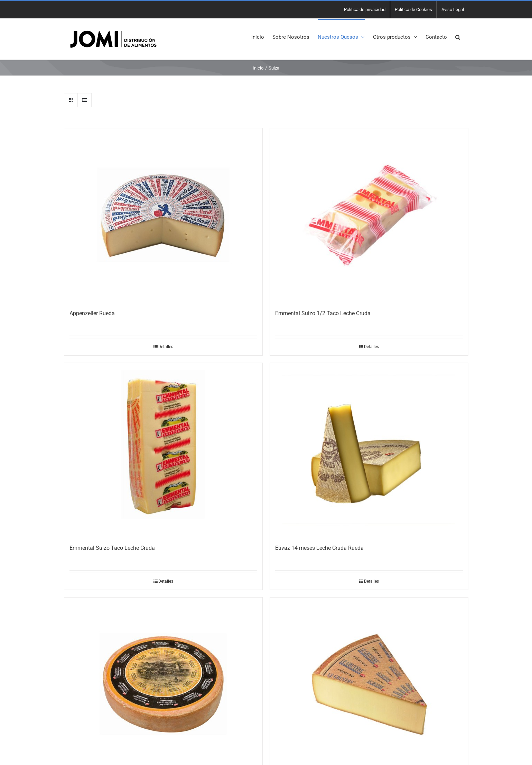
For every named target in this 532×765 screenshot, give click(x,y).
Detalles (166, 347)
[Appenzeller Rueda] (163, 215)
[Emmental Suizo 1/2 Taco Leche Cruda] (369, 215)
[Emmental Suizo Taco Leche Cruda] (163, 449)
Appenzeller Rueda (92, 313)
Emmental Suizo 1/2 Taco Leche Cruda (323, 313)
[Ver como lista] (85, 100)
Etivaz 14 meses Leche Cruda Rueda (319, 548)
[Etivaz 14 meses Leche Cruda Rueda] (369, 449)
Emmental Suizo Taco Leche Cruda (112, 548)
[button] (458, 37)
